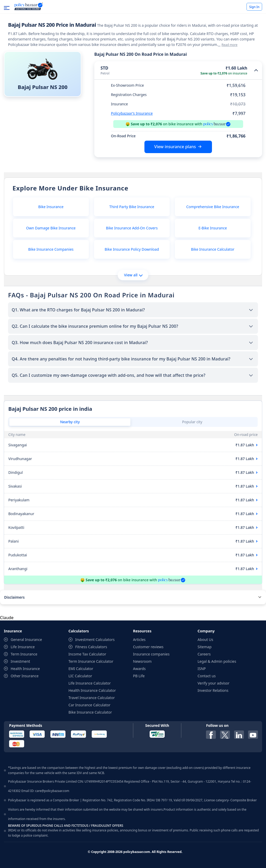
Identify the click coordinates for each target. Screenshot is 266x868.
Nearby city (70, 422)
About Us (205, 640)
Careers (204, 654)
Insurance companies (151, 654)
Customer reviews (148, 647)
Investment (20, 661)
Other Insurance (25, 676)
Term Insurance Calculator (91, 661)
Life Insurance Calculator (90, 683)
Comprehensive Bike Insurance (213, 207)
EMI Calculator (81, 669)
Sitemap (205, 647)
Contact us (207, 676)
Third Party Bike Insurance (132, 207)
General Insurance (26, 640)
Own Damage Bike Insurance (51, 228)
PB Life (139, 676)
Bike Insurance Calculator (213, 249)
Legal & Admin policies (217, 661)
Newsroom (142, 661)
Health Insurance (25, 669)
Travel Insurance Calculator (92, 698)
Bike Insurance (51, 207)
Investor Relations (213, 690)
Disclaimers (14, 597)
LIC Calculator (80, 676)
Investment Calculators (95, 640)
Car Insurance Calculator (90, 705)
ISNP (202, 669)
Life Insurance (23, 647)
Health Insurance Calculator (92, 690)
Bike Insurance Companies (51, 249)
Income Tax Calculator (87, 654)
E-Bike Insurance (213, 228)
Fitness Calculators (91, 647)
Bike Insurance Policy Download (132, 249)
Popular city (192, 422)
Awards (139, 669)
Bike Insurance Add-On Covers (132, 228)
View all (133, 275)
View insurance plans (175, 147)
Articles (139, 640)
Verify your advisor (214, 683)
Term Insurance (24, 654)
